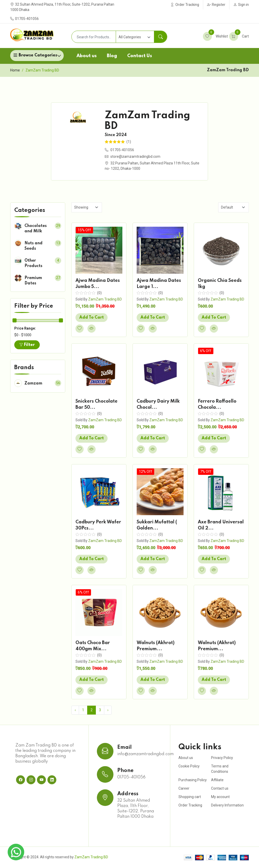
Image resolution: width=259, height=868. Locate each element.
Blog (112, 56)
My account (220, 797)
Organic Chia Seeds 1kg (220, 284)
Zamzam (33, 383)
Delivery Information (227, 805)
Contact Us (140, 56)
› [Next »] (108, 710)
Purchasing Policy (193, 780)
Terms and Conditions (220, 769)
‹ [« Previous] (75, 710)
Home (15, 70)
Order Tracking (185, 5)
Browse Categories (38, 55)
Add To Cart (92, 318)
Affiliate (217, 780)
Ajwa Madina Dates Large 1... (159, 284)
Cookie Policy (189, 766)
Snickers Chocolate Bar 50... (96, 404)
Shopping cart (190, 797)
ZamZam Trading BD (105, 299)
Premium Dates (33, 281)
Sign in (241, 5)
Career (184, 788)
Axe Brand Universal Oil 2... (221, 525)
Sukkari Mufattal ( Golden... (157, 525)
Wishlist (215, 36)
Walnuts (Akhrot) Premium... (156, 646)
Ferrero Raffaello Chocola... (217, 404)
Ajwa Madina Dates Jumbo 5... (98, 284)
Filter (27, 345)
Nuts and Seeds (34, 246)
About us (87, 56)
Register (216, 5)
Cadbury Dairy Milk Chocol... (158, 404)
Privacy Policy (222, 758)
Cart (239, 36)
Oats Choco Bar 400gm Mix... (93, 646)
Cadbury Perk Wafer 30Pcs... (98, 525)
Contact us (220, 788)
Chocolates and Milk (36, 229)
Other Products (33, 263)
